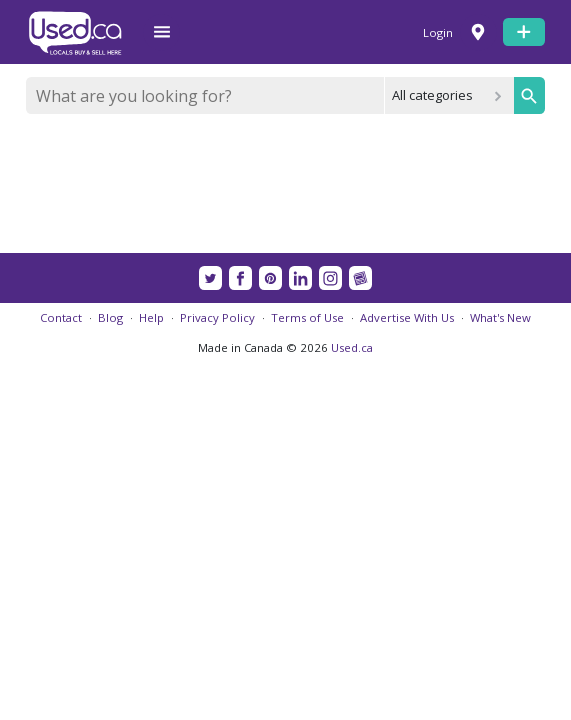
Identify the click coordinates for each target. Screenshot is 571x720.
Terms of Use (307, 317)
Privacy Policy (217, 317)
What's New (500, 317)
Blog (110, 317)
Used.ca (352, 347)
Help (151, 317)
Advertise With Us (407, 317)
